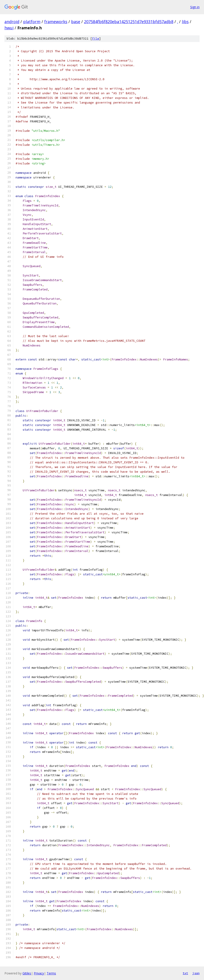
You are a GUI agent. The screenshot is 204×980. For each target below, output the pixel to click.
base (76, 22)
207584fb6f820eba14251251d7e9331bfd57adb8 (129, 22)
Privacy (39, 973)
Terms (51, 973)
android (12, 22)
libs (185, 22)
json (196, 973)
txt (185, 973)
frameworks (56, 22)
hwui (9, 28)
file (96, 39)
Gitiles (27, 973)
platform (32, 22)
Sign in (195, 7)
